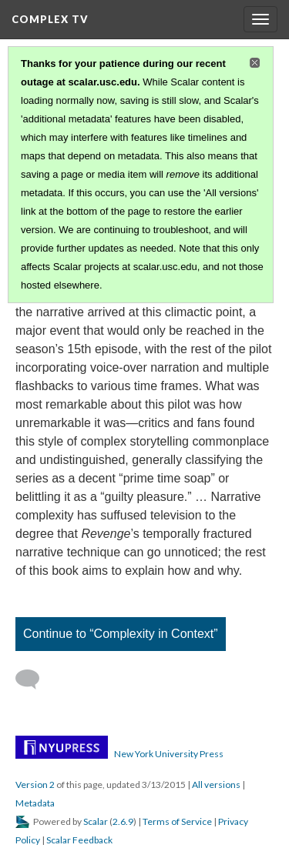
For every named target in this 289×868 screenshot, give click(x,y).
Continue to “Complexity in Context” (121, 634)
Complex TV (50, 19)
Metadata (35, 803)
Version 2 (35, 785)
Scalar (96, 821)
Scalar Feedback (79, 840)
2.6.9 (123, 821)
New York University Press (169, 754)
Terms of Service (177, 821)
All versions (216, 785)
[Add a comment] (34, 679)
